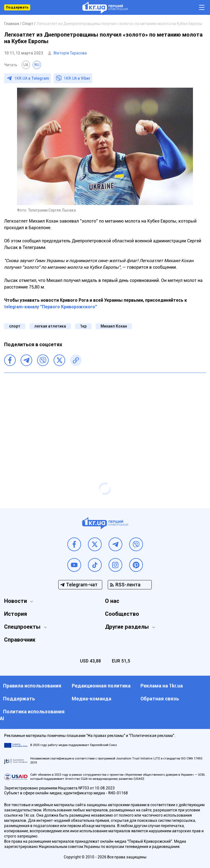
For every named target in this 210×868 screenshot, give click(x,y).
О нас (112, 601)
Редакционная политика (101, 686)
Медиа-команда (92, 699)
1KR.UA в (32, 78)
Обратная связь (160, 699)
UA (26, 65)
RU (37, 65)
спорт (15, 326)
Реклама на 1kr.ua (162, 686)
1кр (83, 326)
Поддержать (17, 7)
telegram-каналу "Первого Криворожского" (51, 307)
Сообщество (122, 614)
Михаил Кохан (114, 326)
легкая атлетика (50, 326)
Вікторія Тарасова (70, 53)
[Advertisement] (105, 417)
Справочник (20, 640)
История (16, 614)
